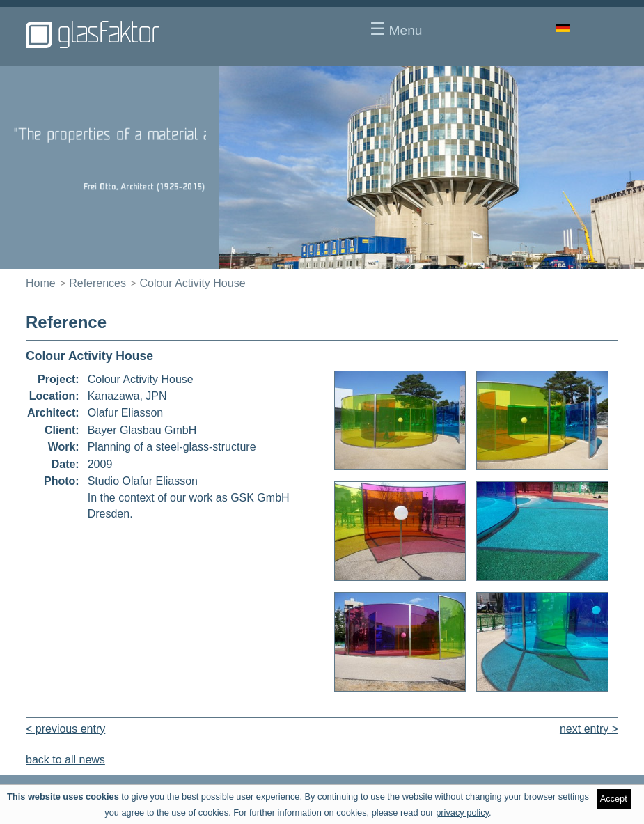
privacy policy (462, 813)
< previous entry (65, 729)
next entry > (589, 729)
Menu (396, 29)
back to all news (65, 760)
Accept (614, 799)
